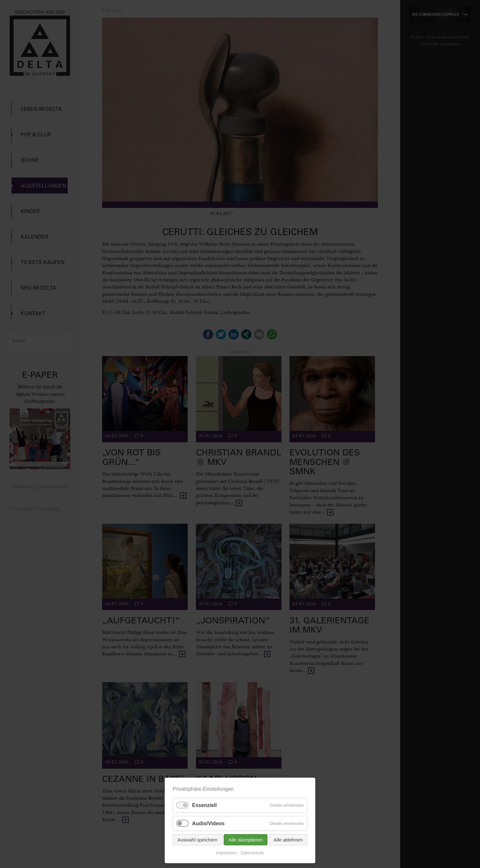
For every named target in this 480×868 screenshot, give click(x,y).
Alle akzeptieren (246, 840)
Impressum (226, 853)
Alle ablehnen (288, 840)
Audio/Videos (208, 823)
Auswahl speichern (198, 840)
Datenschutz (252, 853)
